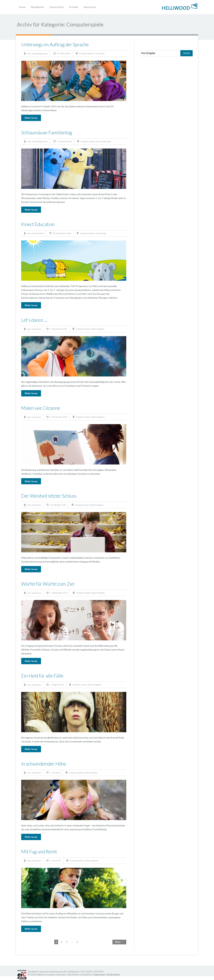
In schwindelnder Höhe (44, 764)
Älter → (119, 942)
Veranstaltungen (103, 141)
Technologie (101, 233)
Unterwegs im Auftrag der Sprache (55, 44)
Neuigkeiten (38, 7)
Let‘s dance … (34, 320)
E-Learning (99, 53)
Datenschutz (57, 7)
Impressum (89, 7)
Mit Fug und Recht (39, 852)
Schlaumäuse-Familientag (47, 132)
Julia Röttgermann (40, 54)
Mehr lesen (31, 118)
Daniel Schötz (38, 233)
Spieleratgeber (98, 329)
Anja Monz (36, 329)
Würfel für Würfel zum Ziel (48, 584)
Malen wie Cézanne (41, 408)
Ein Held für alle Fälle (42, 676)
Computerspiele (86, 53)
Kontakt (74, 7)
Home (22, 7)
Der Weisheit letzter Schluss (49, 496)
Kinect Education (38, 224)
